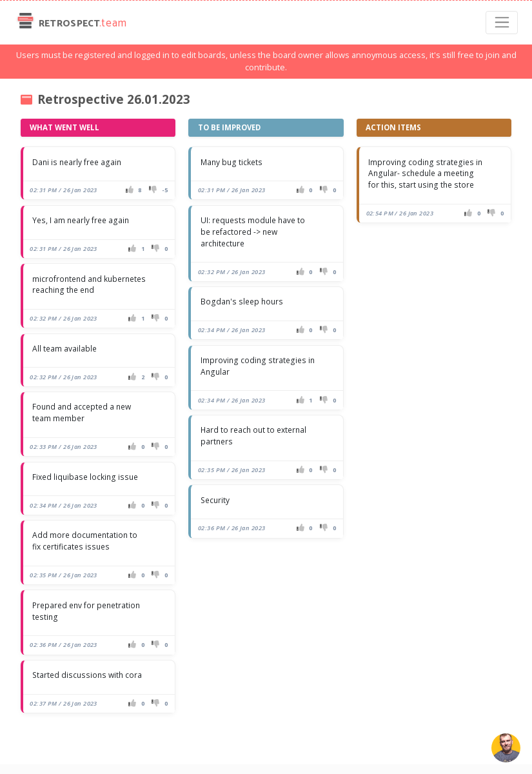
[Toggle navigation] (502, 23)
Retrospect (71, 23)
